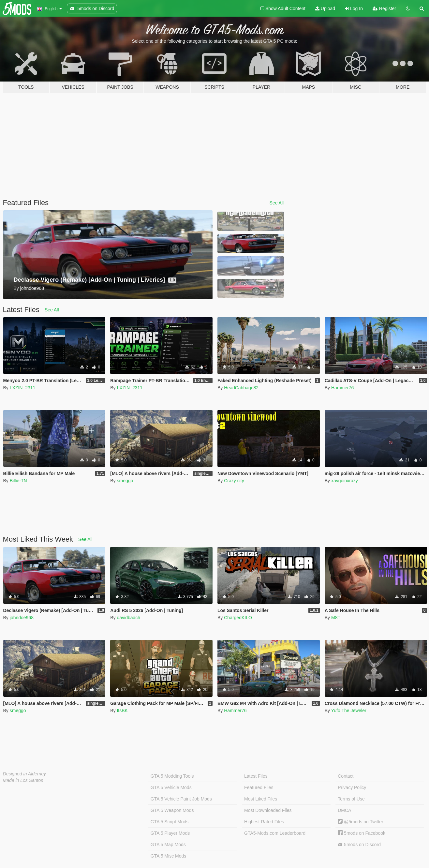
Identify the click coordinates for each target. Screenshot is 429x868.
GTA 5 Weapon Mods (172, 810)
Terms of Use (351, 799)
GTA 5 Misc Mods (168, 856)
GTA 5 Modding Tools (172, 776)
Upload (325, 8)
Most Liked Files (261, 799)
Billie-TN (18, 481)
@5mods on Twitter (360, 822)
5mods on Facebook (362, 833)
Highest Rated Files (264, 822)
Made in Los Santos (23, 780)
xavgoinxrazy (345, 481)
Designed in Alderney (25, 774)
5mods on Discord (359, 845)
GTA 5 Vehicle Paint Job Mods (181, 799)
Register (384, 8)
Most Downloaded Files (268, 810)
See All (277, 203)
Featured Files (259, 787)
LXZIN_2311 (23, 388)
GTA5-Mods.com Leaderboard (275, 833)
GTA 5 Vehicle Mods (171, 787)
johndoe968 (22, 618)
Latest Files (256, 776)
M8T (336, 618)
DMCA (344, 810)
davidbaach (128, 618)
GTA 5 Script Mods (170, 822)
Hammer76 (342, 388)
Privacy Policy (352, 787)
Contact (346, 776)
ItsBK (122, 711)
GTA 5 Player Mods (170, 833)
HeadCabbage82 (241, 388)
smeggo (125, 481)
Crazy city (234, 481)
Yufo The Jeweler (349, 711)
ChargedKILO (238, 618)
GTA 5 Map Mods (168, 845)
